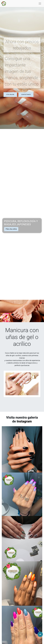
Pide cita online (11, 229)
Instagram (24, 421)
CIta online (10, 95)
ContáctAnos (26, 95)
